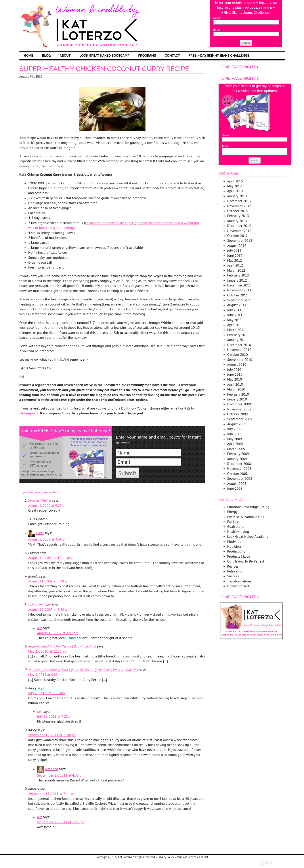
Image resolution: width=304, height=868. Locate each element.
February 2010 (238, 394)
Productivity (236, 551)
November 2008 (239, 468)
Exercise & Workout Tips (246, 517)
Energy (232, 512)
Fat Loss (233, 522)
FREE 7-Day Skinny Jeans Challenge (219, 55)
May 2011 (235, 320)
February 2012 (238, 275)
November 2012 (239, 231)
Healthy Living (238, 532)
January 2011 (237, 340)
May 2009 (235, 439)
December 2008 (239, 464)
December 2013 (239, 201)
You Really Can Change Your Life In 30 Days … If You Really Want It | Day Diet (83, 670)
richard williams (40, 605)
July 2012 (234, 250)
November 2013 (239, 206)
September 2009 (240, 419)
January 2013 (237, 221)
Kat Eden (52, 769)
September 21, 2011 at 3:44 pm (61, 822)
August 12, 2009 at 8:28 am (49, 609)
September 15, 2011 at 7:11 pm (52, 794)
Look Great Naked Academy (248, 536)
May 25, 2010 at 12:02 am (48, 651)
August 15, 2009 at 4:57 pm (58, 633)
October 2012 (238, 236)
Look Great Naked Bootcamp (105, 55)
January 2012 (237, 280)
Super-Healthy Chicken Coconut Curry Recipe (104, 69)
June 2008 (235, 488)
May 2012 (235, 260)
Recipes (233, 566)
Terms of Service (186, 857)
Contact (172, 55)
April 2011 (235, 325)
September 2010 (240, 360)
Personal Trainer (40, 500)
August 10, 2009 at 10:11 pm (50, 558)
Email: (217, 30)
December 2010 (239, 345)
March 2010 (236, 389)
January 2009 (237, 459)
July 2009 (234, 429)
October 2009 (238, 414)
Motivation (235, 541)
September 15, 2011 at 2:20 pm (52, 735)
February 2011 (238, 335)
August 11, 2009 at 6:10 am (49, 581)
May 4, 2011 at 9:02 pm (46, 675)
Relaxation (235, 571)
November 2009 (239, 409)
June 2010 (235, 374)
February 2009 (238, 454)
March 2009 (236, 449)
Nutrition (234, 546)
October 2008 (238, 474)
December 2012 (239, 226)
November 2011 (239, 290)
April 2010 (235, 384)
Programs (147, 55)
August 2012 (237, 246)
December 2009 (239, 404)
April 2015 (235, 181)
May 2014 (235, 186)
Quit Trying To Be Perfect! (246, 561)
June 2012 (235, 255)
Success (233, 576)
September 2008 (240, 478)
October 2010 (238, 354)
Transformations (239, 581)
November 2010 (239, 350)
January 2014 (237, 196)
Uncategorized (238, 586)
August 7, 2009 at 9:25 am (48, 505)
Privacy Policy (166, 857)
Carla (40, 533)
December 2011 (239, 285)
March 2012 (236, 270)
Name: (217, 18)
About (65, 55)
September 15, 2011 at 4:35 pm (61, 775)
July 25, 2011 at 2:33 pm (47, 693)
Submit (246, 43)
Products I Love (239, 556)
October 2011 (238, 295)
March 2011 (236, 330)
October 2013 (238, 211)
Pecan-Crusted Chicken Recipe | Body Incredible (62, 646)
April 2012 (235, 265)
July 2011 (234, 310)
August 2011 (237, 305)
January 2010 (237, 399)
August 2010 (237, 364)
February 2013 (238, 216)
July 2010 (234, 369)
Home (29, 55)
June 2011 (235, 315)
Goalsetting (236, 526)
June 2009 (235, 434)
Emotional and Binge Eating (248, 507)
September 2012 (240, 240)
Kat (40, 628)
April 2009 (235, 444)
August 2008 (237, 483)
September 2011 (240, 300)
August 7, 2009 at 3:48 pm (48, 539)
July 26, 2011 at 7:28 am (55, 716)
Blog (46, 55)
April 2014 (235, 191)
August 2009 (237, 424)
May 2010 (235, 379)
